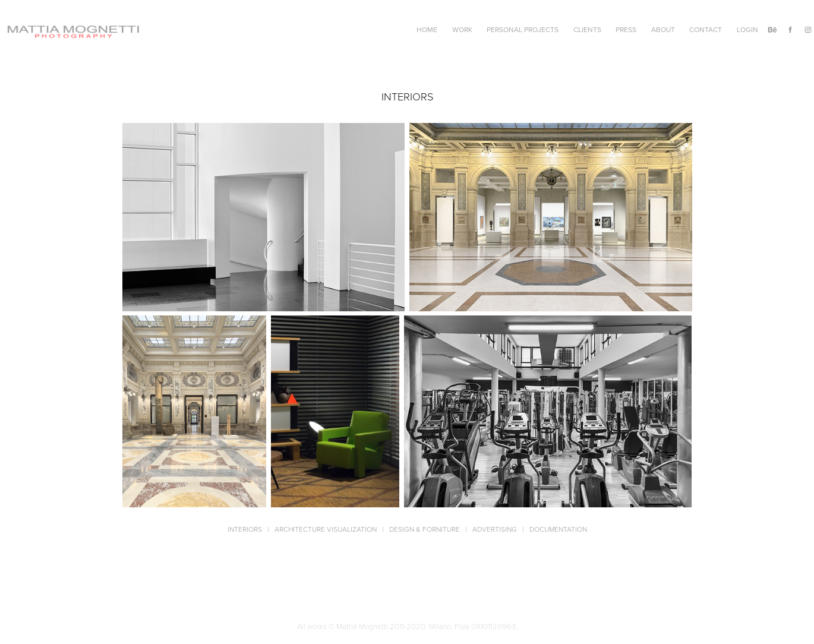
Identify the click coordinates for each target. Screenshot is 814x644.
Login (747, 29)
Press (626, 29)
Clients (587, 29)
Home (427, 29)
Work (462, 29)
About (663, 29)
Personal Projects (523, 29)
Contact (706, 29)
